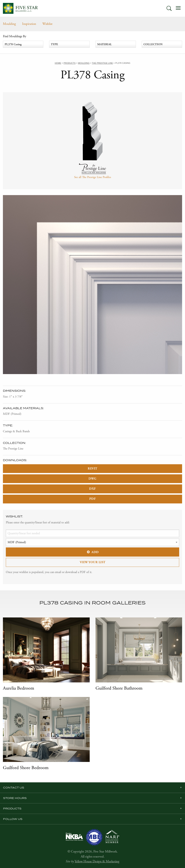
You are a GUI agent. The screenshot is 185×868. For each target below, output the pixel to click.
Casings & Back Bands (16, 431)
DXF (92, 489)
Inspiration (29, 24)
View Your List (93, 562)
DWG (92, 479)
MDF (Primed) (12, 414)
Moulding (9, 24)
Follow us (13, 819)
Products (12, 808)
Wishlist (47, 24)
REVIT (92, 469)
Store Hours (15, 798)
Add (92, 552)
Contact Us (14, 788)
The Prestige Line (13, 449)
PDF (93, 499)
